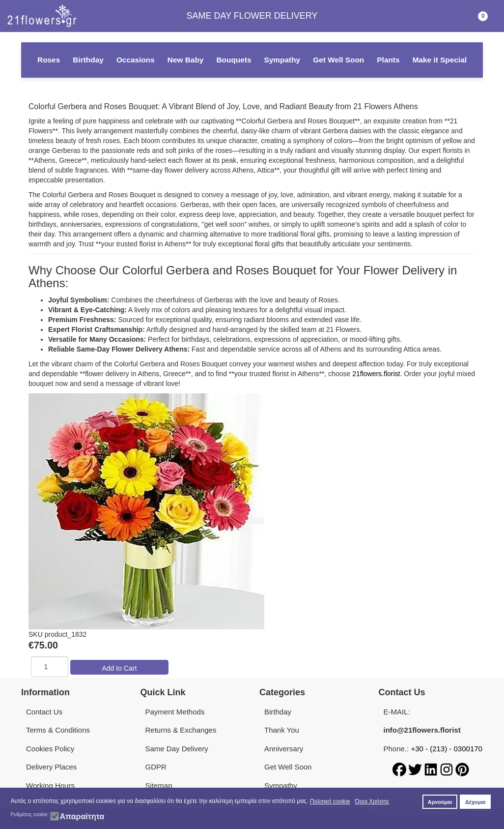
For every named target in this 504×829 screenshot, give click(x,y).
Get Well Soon (338, 60)
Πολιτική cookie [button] (330, 801)
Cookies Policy (50, 749)
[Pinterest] (462, 769)
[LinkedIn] (432, 769)
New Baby (186, 60)
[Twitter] (416, 769)
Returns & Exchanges (181, 730)
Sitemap (159, 785)
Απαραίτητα (82, 817)
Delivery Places (51, 767)
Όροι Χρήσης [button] (372, 801)
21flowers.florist (376, 374)
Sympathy (282, 60)
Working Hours (50, 785)
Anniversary (284, 749)
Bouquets (234, 60)
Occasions (136, 60)
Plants (388, 60)
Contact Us (44, 712)
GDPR (156, 767)
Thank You (282, 730)
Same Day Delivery (177, 749)
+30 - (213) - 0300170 (447, 749)
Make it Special (440, 60)
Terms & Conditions (58, 730)
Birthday (88, 60)
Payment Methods (175, 712)
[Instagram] (448, 769)
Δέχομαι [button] (475, 802)
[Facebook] (400, 769)
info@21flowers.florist (422, 730)
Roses (49, 60)
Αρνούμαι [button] (440, 802)
